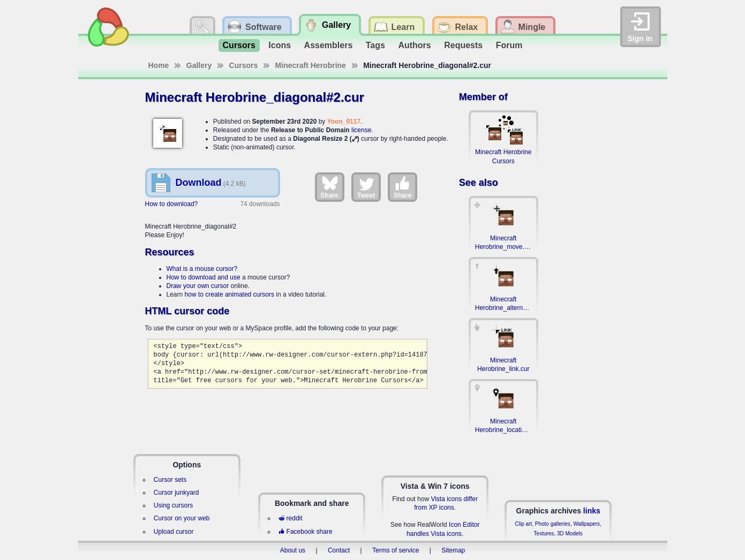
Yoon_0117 (344, 122)
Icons (280, 45)
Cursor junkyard (176, 493)
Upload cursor (174, 532)
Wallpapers (586, 524)
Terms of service (396, 550)
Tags (375, 45)
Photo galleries (553, 524)
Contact (339, 550)
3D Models (570, 533)
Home (159, 65)
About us (293, 550)
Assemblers (329, 45)
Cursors (239, 45)
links (592, 511)
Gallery (199, 65)
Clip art (523, 524)
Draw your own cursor (198, 286)
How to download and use (204, 277)
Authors (414, 45)
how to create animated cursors (229, 294)
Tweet (366, 187)
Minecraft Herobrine (311, 65)
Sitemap (453, 550)
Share (329, 187)
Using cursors (173, 505)
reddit (290, 518)
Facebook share (305, 532)
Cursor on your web (182, 518)
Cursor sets (170, 480)
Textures (544, 533)
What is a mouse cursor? (202, 269)
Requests (463, 45)
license (361, 130)
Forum (509, 45)
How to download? (172, 204)
